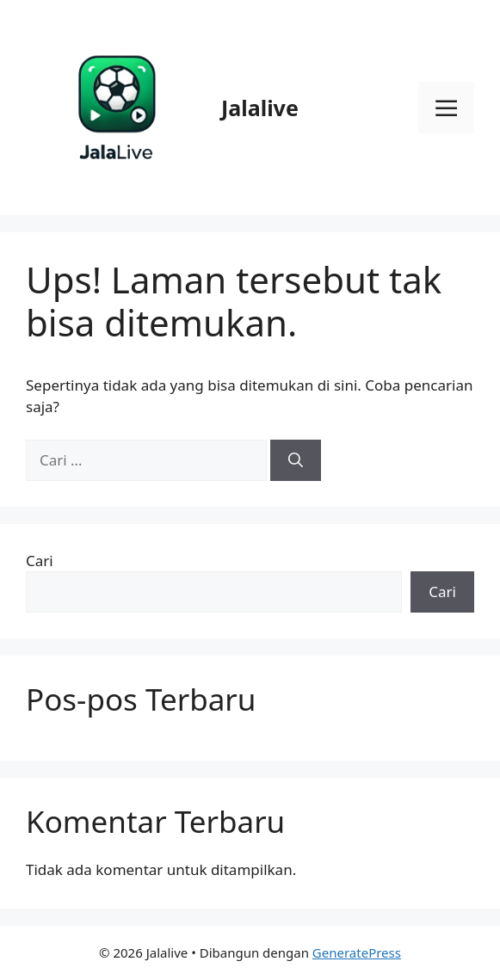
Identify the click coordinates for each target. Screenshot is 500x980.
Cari (40, 561)
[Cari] (296, 460)
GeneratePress (357, 952)
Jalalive (260, 108)
